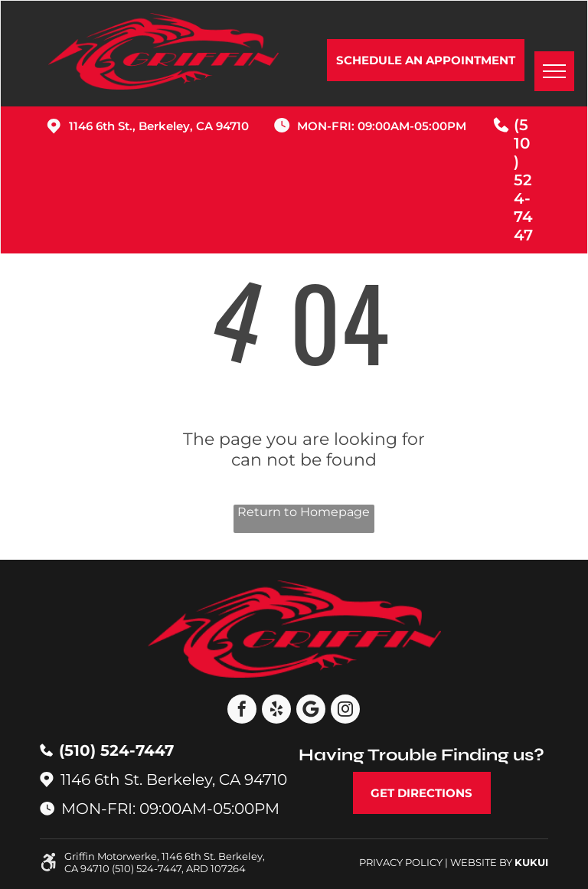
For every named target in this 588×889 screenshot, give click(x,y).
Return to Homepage (304, 512)
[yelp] (276, 711)
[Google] (311, 711)
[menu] (554, 71)
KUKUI (531, 862)
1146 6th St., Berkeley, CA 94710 (159, 126)
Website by (481, 862)
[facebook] (242, 711)
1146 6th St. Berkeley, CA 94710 (174, 780)
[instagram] (345, 711)
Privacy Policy (401, 862)
